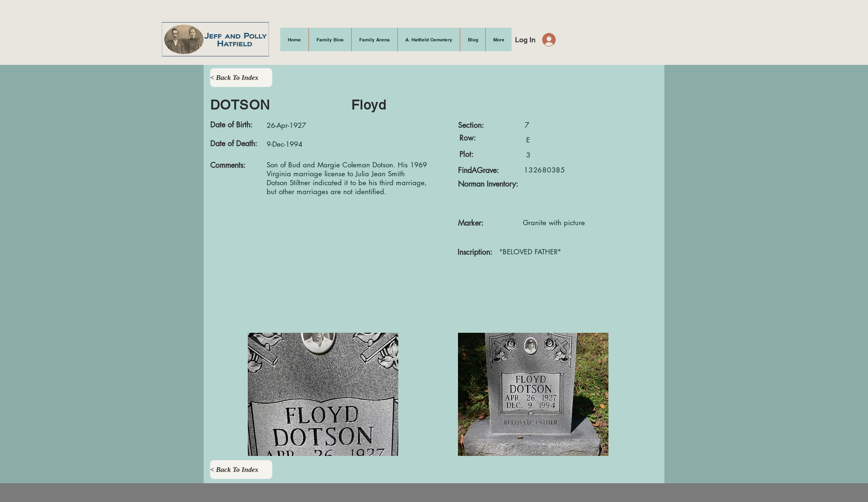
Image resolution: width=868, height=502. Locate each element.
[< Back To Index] (241, 78)
